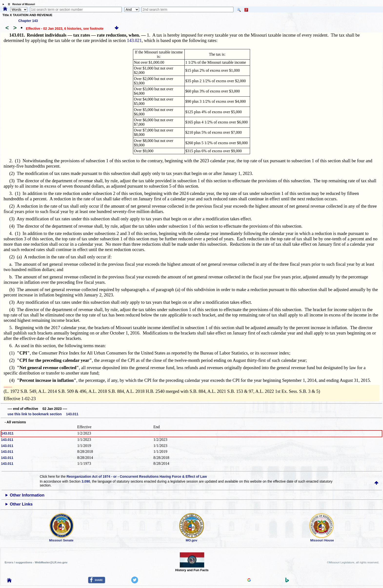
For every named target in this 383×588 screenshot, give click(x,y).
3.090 (86, 481)
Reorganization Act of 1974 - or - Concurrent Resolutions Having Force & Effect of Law (137, 476)
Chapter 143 (28, 21)
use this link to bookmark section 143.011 (43, 414)
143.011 (7, 433)
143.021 (134, 40)
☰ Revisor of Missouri (20, 4)
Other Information (27, 495)
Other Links (21, 504)
